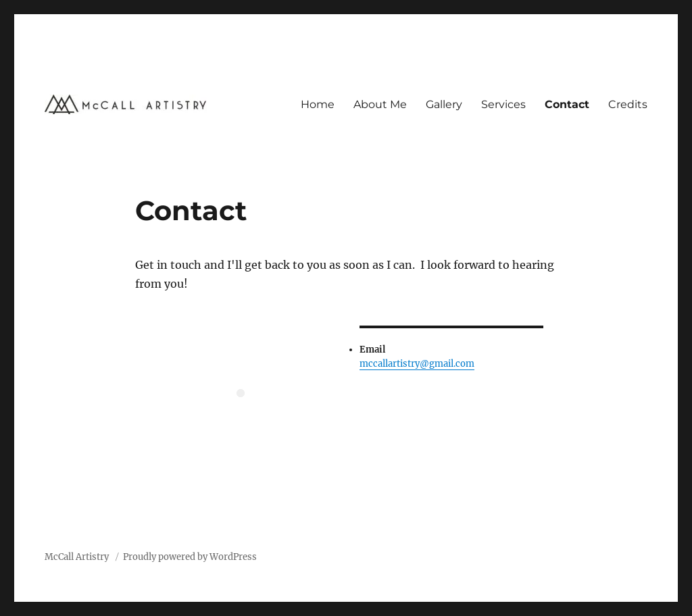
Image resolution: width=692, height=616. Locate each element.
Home (318, 104)
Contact (567, 104)
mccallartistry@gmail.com (417, 364)
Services (503, 104)
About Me (380, 104)
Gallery (444, 104)
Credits (628, 104)
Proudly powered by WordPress (190, 557)
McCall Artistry (78, 557)
